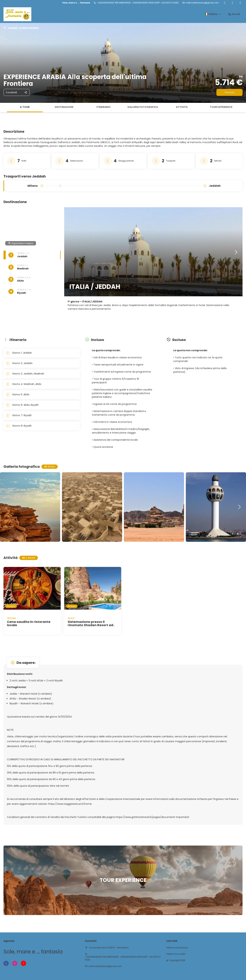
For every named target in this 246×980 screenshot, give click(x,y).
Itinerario (103, 107)
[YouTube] (240, 3)
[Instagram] (233, 3)
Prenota (230, 92)
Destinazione (64, 107)
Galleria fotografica (143, 107)
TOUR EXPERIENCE (221, 107)
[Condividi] (17, 92)
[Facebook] (225, 3)
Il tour (25, 107)
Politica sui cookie (176, 954)
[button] (236, 253)
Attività (182, 107)
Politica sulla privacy (177, 948)
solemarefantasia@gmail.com (202, 3)
